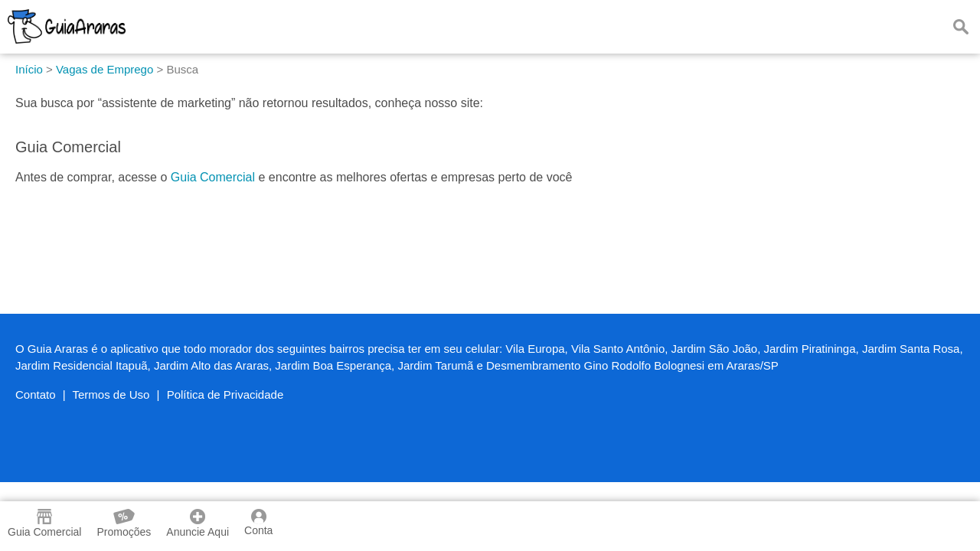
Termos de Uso (111, 395)
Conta (258, 523)
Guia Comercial (213, 177)
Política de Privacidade (225, 395)
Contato (36, 395)
